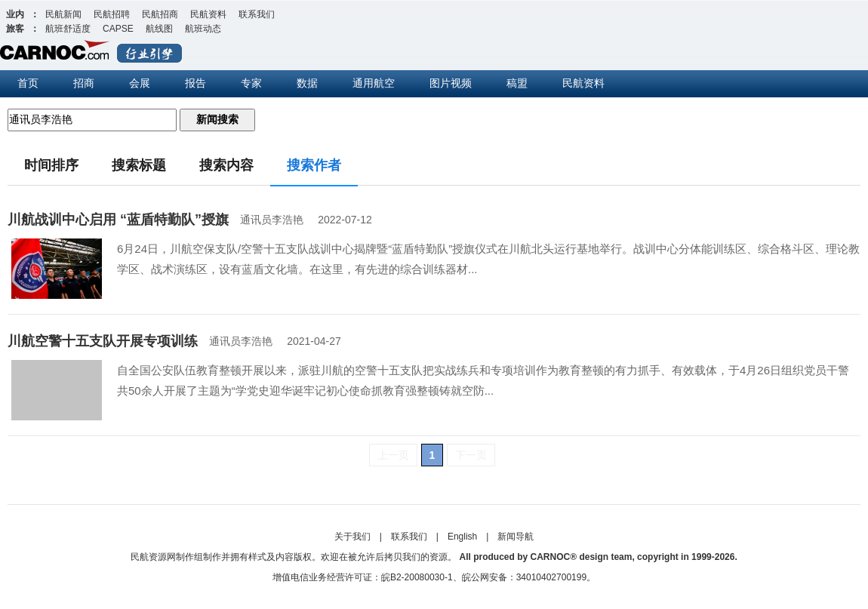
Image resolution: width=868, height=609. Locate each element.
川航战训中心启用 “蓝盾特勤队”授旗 (118, 220)
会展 (140, 83)
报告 (195, 83)
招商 (84, 83)
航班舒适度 (68, 29)
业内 (15, 14)
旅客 (15, 29)
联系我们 (257, 14)
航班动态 (203, 29)
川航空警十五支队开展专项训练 (103, 341)
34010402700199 (551, 577)
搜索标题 (139, 165)
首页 (28, 83)
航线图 (159, 29)
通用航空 (374, 83)
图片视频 (451, 83)
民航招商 (160, 14)
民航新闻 (63, 14)
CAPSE (118, 29)
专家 (251, 83)
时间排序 (51, 165)
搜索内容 (226, 165)
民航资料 (208, 14)
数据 (307, 83)
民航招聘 (112, 14)
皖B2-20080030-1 (417, 577)
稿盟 (517, 83)
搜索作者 (314, 165)
